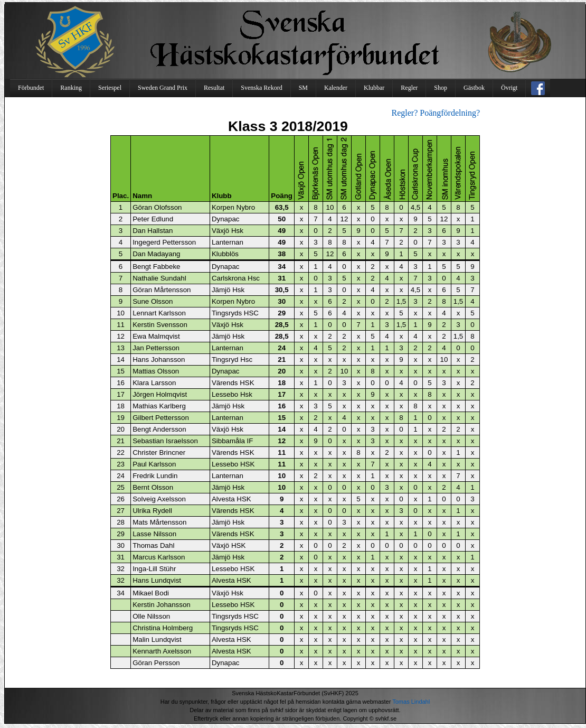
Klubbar (374, 88)
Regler (409, 88)
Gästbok (474, 88)
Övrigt (509, 88)
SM (303, 88)
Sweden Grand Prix (163, 88)
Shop (441, 88)
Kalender (336, 88)
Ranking (71, 88)
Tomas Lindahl (411, 702)
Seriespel (110, 88)
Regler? (405, 113)
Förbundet (31, 88)
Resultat (214, 88)
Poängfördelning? (450, 113)
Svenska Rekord (261, 88)
